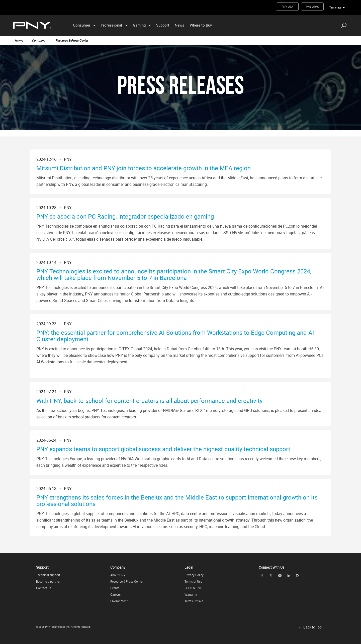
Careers (115, 594)
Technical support (48, 575)
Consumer (82, 25)
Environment (119, 601)
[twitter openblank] (271, 576)
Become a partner (48, 581)
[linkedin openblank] (289, 575)
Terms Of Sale (194, 601)
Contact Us (44, 588)
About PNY (118, 575)
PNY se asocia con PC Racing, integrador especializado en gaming (125, 216)
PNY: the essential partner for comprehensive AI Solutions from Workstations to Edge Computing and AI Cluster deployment (175, 336)
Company (38, 40)
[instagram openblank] (298, 575)
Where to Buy (201, 25)
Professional (111, 25)
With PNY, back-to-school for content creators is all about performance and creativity (149, 401)
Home (19, 40)
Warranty (191, 594)
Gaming (139, 25)
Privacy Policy (194, 575)
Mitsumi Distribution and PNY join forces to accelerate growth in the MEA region (144, 168)
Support (163, 25)
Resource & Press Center (72, 40)
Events (115, 588)
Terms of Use (193, 581)
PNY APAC (312, 7)
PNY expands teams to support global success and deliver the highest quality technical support (163, 449)
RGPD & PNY (193, 588)
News (179, 25)
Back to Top (312, 627)
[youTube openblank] (280, 575)
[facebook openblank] (262, 575)
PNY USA (287, 7)
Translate (335, 7)
